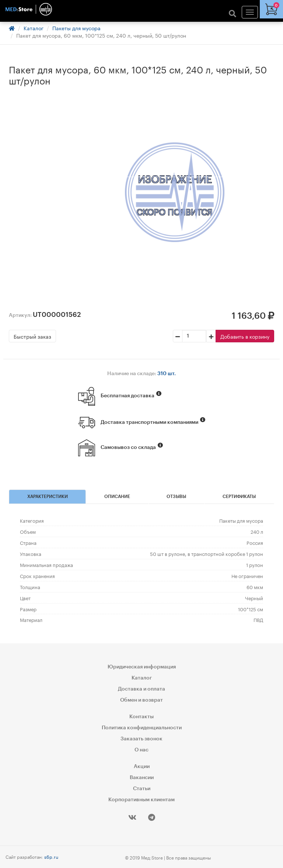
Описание (117, 497)
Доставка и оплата (141, 689)
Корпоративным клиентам (141, 800)
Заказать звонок (141, 739)
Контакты (141, 717)
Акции (142, 767)
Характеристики (48, 497)
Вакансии (142, 778)
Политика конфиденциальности (142, 728)
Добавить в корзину (245, 336)
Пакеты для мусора (76, 28)
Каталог (34, 28)
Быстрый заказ (32, 336)
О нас (141, 750)
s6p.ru (51, 856)
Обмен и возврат (141, 700)
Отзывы (176, 497)
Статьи (142, 789)
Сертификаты (239, 497)
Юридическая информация (142, 667)
